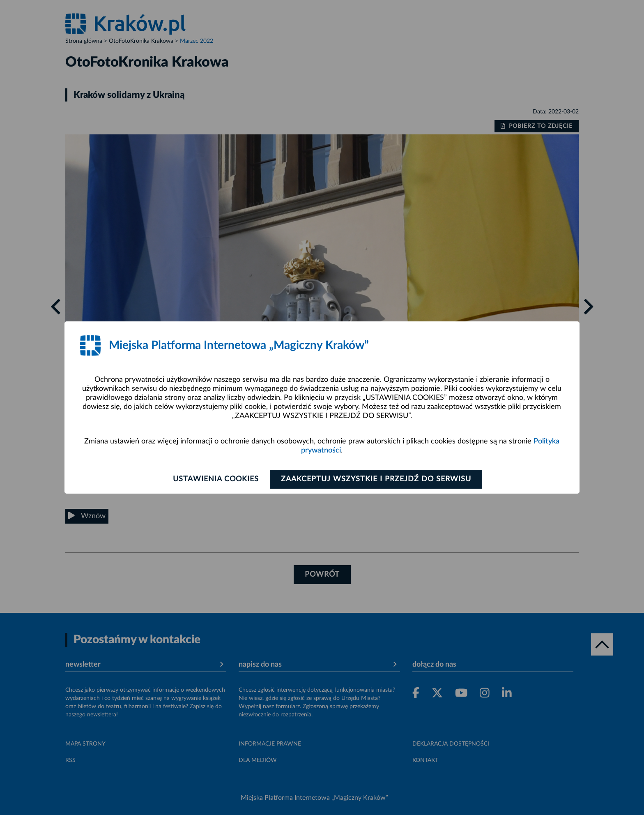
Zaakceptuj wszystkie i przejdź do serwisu (376, 479)
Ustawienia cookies (216, 479)
